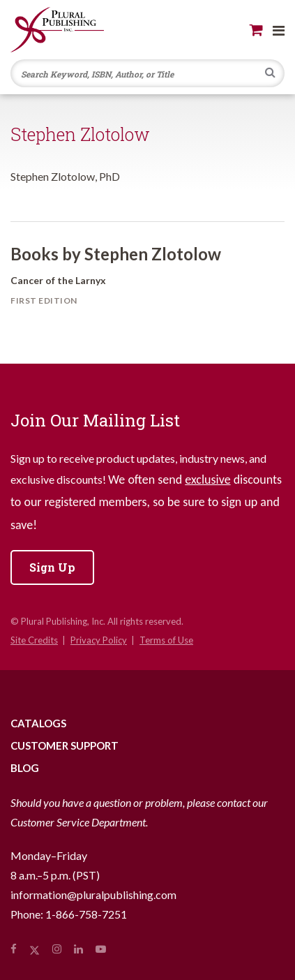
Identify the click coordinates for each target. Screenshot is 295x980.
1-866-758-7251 (86, 914)
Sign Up (52, 567)
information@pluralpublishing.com (93, 894)
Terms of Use (166, 640)
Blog (25, 768)
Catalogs (38, 723)
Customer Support (65, 745)
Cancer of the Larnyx (58, 280)
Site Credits (34, 640)
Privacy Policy (99, 640)
